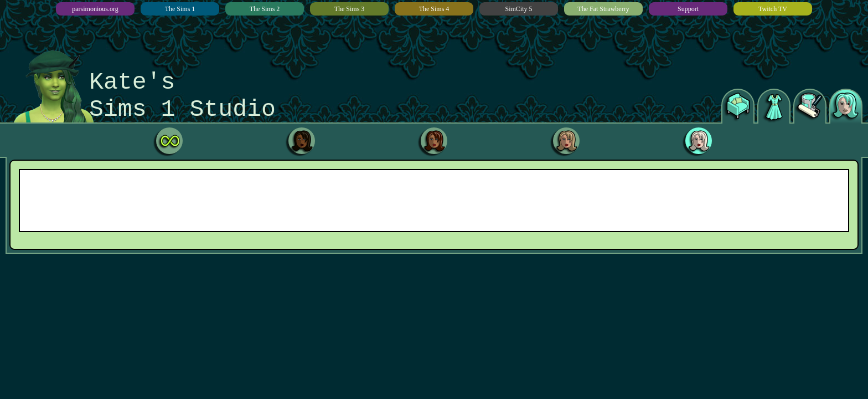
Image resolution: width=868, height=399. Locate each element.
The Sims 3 (350, 9)
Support (688, 9)
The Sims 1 (180, 9)
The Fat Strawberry (603, 9)
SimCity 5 (518, 9)
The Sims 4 (434, 9)
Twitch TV (773, 9)
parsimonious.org (95, 9)
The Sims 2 (265, 9)
